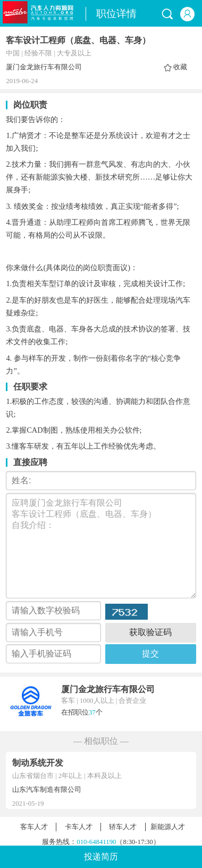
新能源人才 (168, 827)
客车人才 (34, 827)
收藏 (180, 67)
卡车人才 (79, 827)
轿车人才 (123, 827)
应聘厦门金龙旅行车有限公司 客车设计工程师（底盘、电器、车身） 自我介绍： (101, 546)
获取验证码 (150, 632)
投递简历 (101, 857)
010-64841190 (96, 842)
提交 (150, 654)
